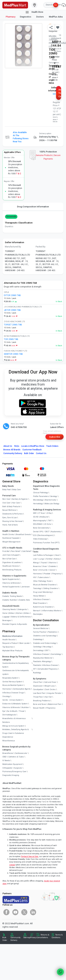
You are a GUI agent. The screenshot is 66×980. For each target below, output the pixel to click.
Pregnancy (57, 574)
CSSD (4, 757)
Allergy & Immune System (13, 726)
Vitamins (52, 563)
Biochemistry (51, 500)
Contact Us (41, 453)
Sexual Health (39, 708)
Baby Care (17, 490)
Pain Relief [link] (16, 551)
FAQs (17, 446)
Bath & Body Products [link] (11, 507)
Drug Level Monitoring (42, 592)
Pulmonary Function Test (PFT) (46, 543)
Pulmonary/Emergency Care (14, 772)
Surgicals (18, 768)
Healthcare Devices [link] (11, 566)
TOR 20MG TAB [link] (11, 339)
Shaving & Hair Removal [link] (12, 521)
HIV (35, 577)
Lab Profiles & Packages (43, 555)
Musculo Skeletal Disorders (45, 585)
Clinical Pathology (41, 493)
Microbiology (38, 500)
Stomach (37, 611)
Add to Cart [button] (60, 93)
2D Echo (48, 524)
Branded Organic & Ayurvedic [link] (15, 624)
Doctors (40, 17)
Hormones (7, 689)
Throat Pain (38, 697)
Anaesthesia (8, 753)
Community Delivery (13, 453)
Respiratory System (10, 678)
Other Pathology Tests (42, 581)
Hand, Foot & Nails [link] (10, 525)
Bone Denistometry (41, 528)
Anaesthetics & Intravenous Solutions (14, 720)
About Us (8, 446)
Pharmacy (11, 17)
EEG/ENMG (38, 524)
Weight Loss (50, 686)
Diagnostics (26, 17)
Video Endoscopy (40, 539)
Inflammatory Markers (51, 611)
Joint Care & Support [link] (11, 555)
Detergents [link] (22, 609)
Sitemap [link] (27, 938)
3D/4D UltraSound (41, 517)
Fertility (49, 559)
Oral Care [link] (6, 503)
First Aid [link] (6, 551)
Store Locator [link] (25, 643)
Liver (35, 559)
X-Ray (49, 513)
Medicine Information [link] (12, 636)
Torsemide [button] (11, 217)
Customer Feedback (32, 450)
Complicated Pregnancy (48, 669)
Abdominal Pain (55, 704)
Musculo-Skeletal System (13, 685)
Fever (45, 566)
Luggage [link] (6, 617)
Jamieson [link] (25, 587)
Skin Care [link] (6, 499)
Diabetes (53, 566)
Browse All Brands (12, 450)
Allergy (36, 563)
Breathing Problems (42, 701)
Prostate (47, 574)
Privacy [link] (33, 938)
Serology (54, 496)
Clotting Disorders (50, 588)
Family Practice (40, 632)
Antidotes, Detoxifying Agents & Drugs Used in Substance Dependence (15, 733)
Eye (4, 711)
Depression (38, 686)
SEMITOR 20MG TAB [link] (13, 354)
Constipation (38, 689)
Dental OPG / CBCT (41, 532)
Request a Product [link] (10, 643)
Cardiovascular (21, 753)
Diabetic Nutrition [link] (10, 600)
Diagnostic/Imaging (11, 775)
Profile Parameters (41, 496)
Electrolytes (38, 614)
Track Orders (52, 446)
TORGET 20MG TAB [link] (13, 325)
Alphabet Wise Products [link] (12, 651)
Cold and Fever (50, 682)
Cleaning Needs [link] (9, 609)
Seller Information (54, 91)
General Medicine (41, 628)
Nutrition (25, 707)
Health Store (34, 12)
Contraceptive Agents (22, 689)
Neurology (47, 647)
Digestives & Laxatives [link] (12, 562)
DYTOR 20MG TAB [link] (12, 295)
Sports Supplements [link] (11, 579)
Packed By (41, 247)
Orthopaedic (7, 768)
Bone (35, 570)
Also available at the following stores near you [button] (21, 137)
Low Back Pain (39, 693)
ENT (47, 650)
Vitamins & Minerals (11, 707)
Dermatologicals (9, 715)
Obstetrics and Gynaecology (45, 636)
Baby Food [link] (6, 490)
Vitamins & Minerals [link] (11, 583)
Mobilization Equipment (12, 764)
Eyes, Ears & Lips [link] (10, 518)
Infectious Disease (41, 599)
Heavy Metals (39, 596)
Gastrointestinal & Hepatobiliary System (16, 665)
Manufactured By (13, 247)
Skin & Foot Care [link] (9, 559)
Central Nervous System (12, 682)
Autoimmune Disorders (43, 607)
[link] (15, 5)
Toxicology (37, 588)
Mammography (40, 521)
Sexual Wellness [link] (9, 510)
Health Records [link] (9, 640)
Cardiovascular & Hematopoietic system (16, 672)
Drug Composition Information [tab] (33, 207)
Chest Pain (38, 682)
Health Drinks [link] (8, 535)
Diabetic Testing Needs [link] (12, 596)
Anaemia (37, 566)
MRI (35, 513)
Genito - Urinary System (12, 700)
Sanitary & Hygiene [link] (20, 499)
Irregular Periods (54, 693)
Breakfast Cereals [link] (23, 535)
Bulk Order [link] (5, 939)
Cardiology (37, 647)
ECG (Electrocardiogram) (43, 535)
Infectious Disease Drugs (13, 693)
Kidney (57, 559)
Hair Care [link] (16, 503)
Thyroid (44, 563)
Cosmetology (56, 654)
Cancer (52, 570)
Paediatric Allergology (42, 661)
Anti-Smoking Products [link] (12, 570)
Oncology (6, 696)
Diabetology (38, 639)
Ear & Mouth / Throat (16, 711)
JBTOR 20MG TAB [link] (12, 310)
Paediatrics (53, 632)
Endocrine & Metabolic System (15, 704)
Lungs (42, 559)
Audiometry (56, 532)
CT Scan (42, 513)
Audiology (37, 673)
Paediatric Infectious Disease (45, 665)
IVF (34, 669)
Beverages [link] (7, 620)
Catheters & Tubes (16, 757)
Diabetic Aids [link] (24, 600)
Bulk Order (29, 453)
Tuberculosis (43, 577)
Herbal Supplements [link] (11, 587)
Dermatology (38, 650)
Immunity (43, 570)
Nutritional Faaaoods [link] (11, 538)
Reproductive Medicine (43, 658)
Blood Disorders (40, 603)
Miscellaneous (9, 741)
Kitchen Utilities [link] (23, 613)
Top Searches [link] (8, 647)
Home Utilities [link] (8, 613)
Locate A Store (33, 446)
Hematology (38, 504)
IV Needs (6, 761)
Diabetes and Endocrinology (45, 643)
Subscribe (55, 437)
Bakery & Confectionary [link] (21, 617)
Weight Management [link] (11, 542)
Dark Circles (50, 689)
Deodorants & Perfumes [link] (12, 514)
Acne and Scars (40, 704)
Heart (57, 555)
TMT (50, 521)
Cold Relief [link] (27, 551)
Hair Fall (48, 697)
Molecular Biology (52, 504)
